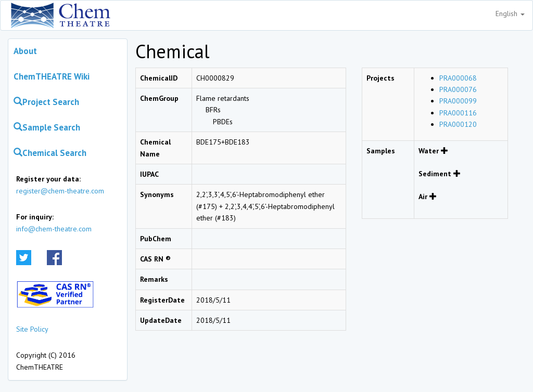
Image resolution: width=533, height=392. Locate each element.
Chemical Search (50, 153)
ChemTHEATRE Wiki (52, 76)
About (25, 51)
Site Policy (32, 329)
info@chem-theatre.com (54, 229)
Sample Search (47, 127)
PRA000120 (458, 124)
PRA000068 (458, 78)
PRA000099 (458, 101)
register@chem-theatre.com (60, 191)
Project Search (46, 102)
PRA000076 (458, 89)
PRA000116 (458, 113)
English (510, 14)
